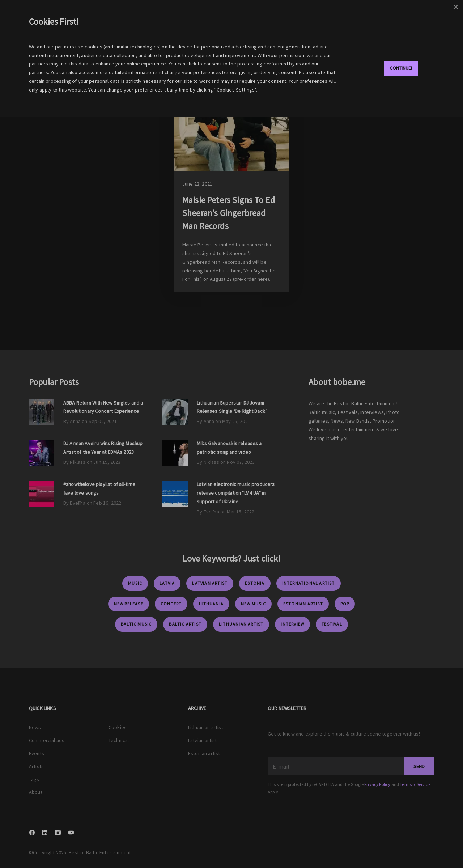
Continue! (401, 68)
